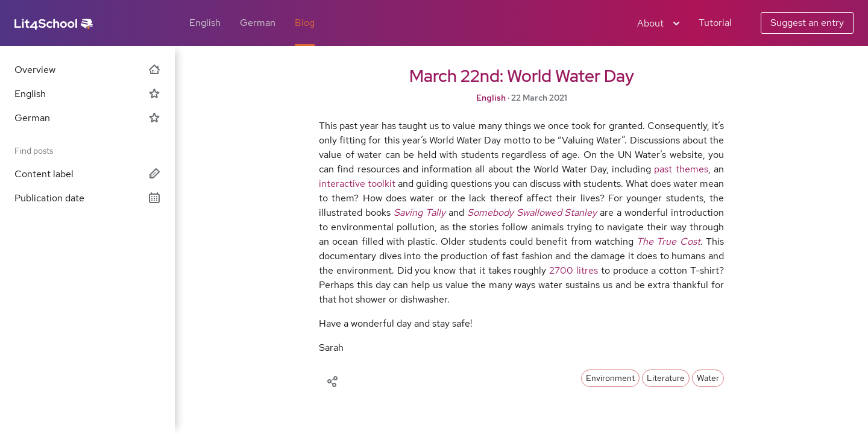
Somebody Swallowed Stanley (532, 212)
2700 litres (574, 270)
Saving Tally (420, 212)
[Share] (332, 380)
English (205, 23)
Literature (666, 378)
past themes (681, 169)
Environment (610, 378)
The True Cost (668, 241)
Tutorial (715, 23)
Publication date (87, 198)
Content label (87, 174)
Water (708, 378)
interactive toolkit (357, 184)
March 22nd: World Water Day (522, 76)
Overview (87, 70)
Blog (305, 23)
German (258, 23)
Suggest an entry (807, 23)
